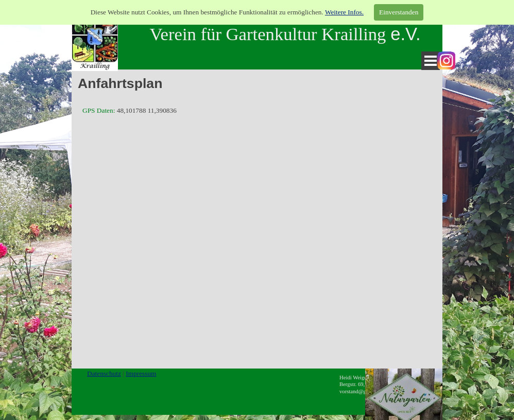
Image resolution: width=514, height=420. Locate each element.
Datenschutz (104, 373)
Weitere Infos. (344, 12)
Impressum (141, 373)
